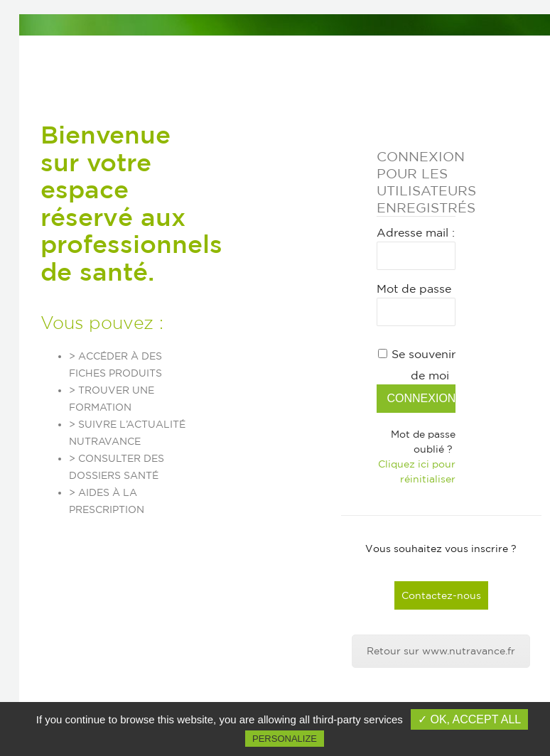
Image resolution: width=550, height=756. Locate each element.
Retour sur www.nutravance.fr (441, 651)
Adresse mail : (416, 232)
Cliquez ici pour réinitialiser (417, 471)
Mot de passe (414, 288)
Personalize (285, 739)
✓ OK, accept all (469, 719)
